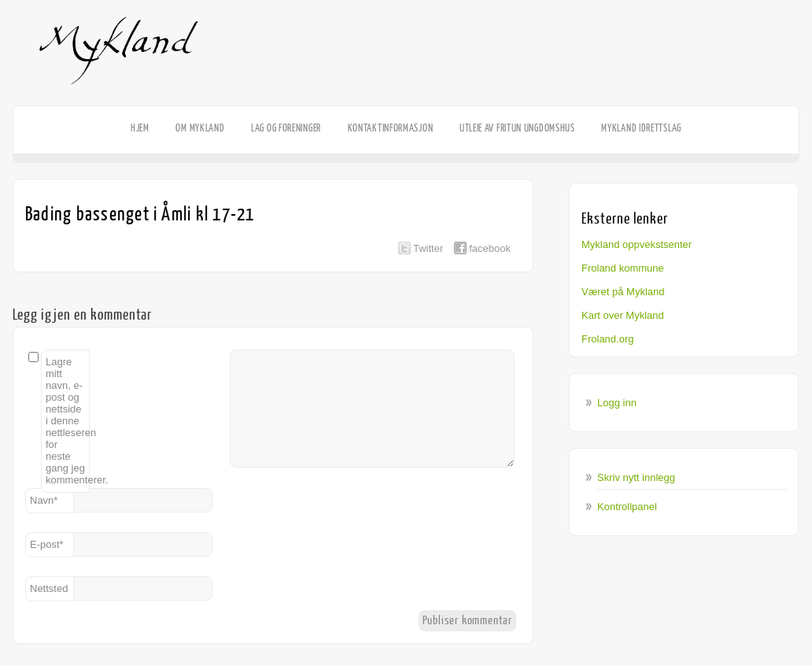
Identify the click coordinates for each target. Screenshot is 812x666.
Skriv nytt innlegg (636, 477)
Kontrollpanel (627, 507)
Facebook (788, 107)
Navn (44, 500)
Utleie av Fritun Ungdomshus (517, 128)
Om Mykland (200, 128)
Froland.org (607, 339)
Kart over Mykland (623, 315)
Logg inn (617, 403)
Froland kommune (623, 268)
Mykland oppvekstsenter (637, 244)
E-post (47, 544)
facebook (490, 248)
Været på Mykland (623, 292)
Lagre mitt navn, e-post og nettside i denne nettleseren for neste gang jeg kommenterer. (68, 421)
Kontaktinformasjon (391, 128)
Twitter (428, 248)
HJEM (140, 128)
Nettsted (49, 588)
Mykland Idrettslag (641, 128)
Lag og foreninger (286, 128)
